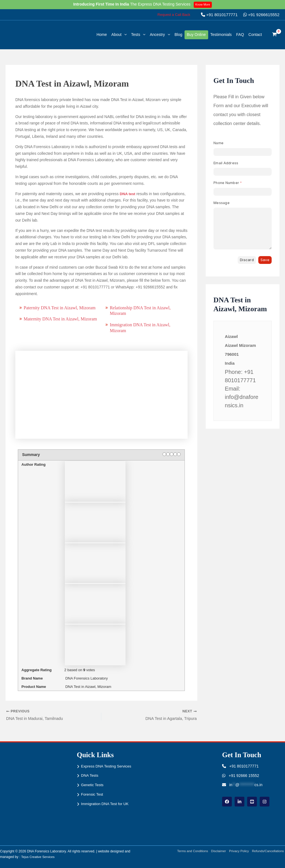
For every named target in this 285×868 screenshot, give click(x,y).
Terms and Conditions (189, 851)
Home (102, 35)
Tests (138, 35)
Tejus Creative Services (39, 857)
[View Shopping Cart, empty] (275, 35)
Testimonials (221, 35)
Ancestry (160, 35)
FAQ (240, 35)
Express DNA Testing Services (107, 766)
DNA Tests (90, 776)
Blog (178, 35)
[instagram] (265, 802)
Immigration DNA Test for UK (106, 804)
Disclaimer (216, 851)
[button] (174, 15)
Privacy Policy (238, 851)
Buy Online (196, 35)
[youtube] (252, 802)
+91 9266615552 (261, 15)
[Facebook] (227, 802)
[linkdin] (239, 802)
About (119, 35)
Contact (255, 35)
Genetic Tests (93, 785)
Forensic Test (93, 794)
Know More (204, 4)
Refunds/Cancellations (268, 851)
